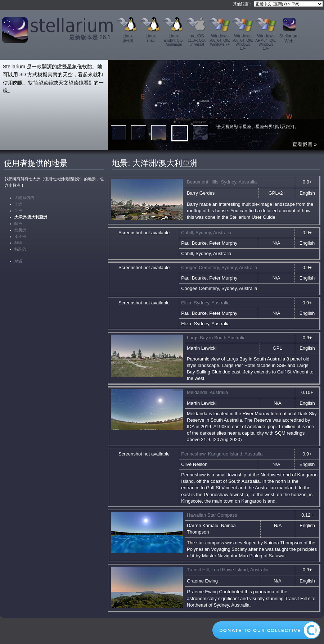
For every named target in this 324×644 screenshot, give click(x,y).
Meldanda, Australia (207, 392)
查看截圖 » (305, 144)
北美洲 (20, 230)
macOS (197, 40)
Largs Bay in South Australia (216, 338)
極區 (18, 242)
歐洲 (18, 223)
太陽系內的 (24, 198)
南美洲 (20, 236)
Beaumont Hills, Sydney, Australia (222, 182)
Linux (128, 38)
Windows (220, 40)
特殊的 (20, 249)
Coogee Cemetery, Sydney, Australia (219, 267)
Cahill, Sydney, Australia (206, 233)
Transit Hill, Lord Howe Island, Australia (228, 570)
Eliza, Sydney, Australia (205, 303)
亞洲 (18, 210)
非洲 (18, 204)
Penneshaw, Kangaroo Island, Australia (222, 454)
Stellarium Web (289, 38)
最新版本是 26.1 (90, 37)
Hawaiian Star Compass (212, 515)
